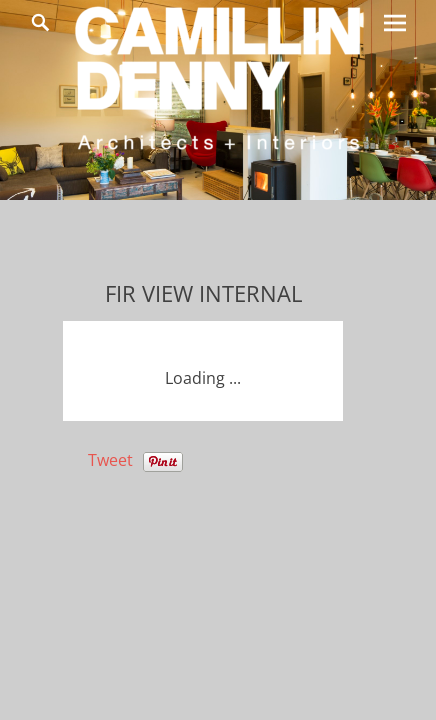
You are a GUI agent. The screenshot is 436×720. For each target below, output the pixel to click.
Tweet (110, 460)
